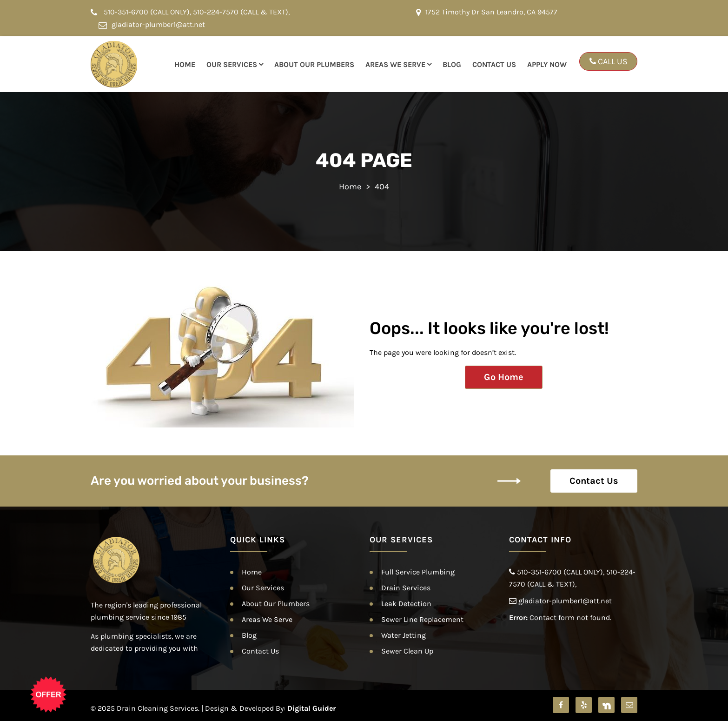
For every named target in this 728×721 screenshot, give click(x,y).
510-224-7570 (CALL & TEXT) (241, 12)
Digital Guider (311, 708)
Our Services (232, 64)
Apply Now (547, 64)
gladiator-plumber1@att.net (152, 24)
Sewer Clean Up (407, 651)
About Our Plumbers (314, 64)
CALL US (608, 61)
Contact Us (494, 64)
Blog (452, 64)
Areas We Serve (395, 64)
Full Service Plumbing (418, 572)
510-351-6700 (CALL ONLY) (147, 12)
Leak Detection (406, 604)
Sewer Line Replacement (422, 619)
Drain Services (406, 588)
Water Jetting (404, 635)
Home (185, 64)
